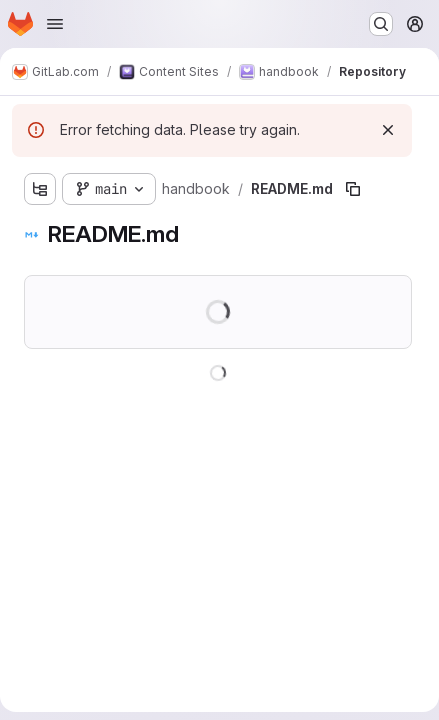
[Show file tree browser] (40, 189)
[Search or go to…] (381, 24)
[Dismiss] (388, 130)
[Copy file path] (353, 189)
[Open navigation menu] (55, 24)
